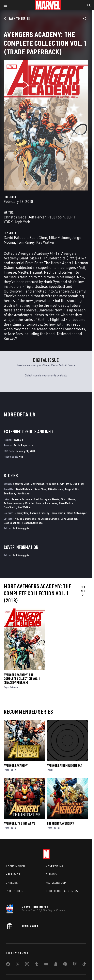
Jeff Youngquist (22, 528)
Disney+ (52, 874)
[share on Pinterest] (65, 965)
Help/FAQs (13, 874)
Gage (6, 687)
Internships (15, 891)
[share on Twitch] (75, 965)
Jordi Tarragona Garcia (47, 499)
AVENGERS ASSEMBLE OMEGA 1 (65, 765)
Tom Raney (26, 242)
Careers (12, 883)
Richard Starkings (32, 523)
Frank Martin (58, 513)
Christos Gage (15, 217)
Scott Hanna (68, 499)
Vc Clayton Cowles (48, 519)
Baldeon (14, 687)
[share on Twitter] (18, 965)
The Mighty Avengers (60, 823)
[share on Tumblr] (37, 965)
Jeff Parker (37, 217)
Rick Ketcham (33, 503)
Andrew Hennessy (14, 503)
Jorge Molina (72, 489)
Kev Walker (45, 242)
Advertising (55, 866)
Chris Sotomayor (77, 513)
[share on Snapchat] (56, 965)
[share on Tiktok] (84, 965)
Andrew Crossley (39, 513)
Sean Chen (38, 237)
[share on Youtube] (46, 965)
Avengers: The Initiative (19, 823)
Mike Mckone (60, 237)
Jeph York (22, 222)
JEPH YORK (66, 483)
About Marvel (16, 866)
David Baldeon (16, 237)
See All (83, 591)
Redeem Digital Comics (62, 891)
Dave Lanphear (69, 519)
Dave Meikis (66, 503)
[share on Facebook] (8, 965)
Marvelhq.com (56, 883)
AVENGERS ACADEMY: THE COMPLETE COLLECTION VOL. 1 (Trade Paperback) (22, 679)
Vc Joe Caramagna (25, 519)
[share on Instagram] (27, 965)
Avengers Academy (16, 765)
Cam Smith (10, 507)
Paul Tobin (56, 217)
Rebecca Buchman (22, 499)
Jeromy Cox (22, 513)
